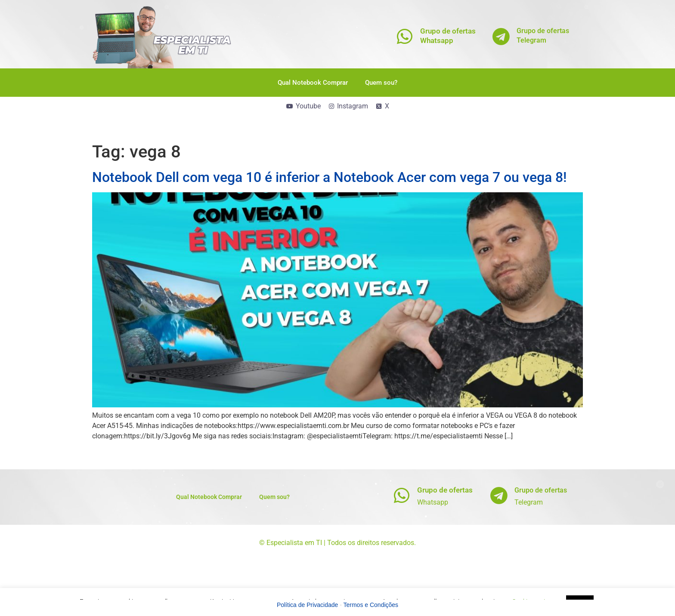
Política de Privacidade (307, 605)
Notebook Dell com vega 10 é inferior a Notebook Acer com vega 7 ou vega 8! (329, 177)
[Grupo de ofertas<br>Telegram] (501, 36)
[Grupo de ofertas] (402, 495)
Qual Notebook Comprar (313, 83)
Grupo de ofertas (445, 490)
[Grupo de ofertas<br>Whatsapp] (405, 36)
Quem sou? (381, 83)
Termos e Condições (371, 605)
